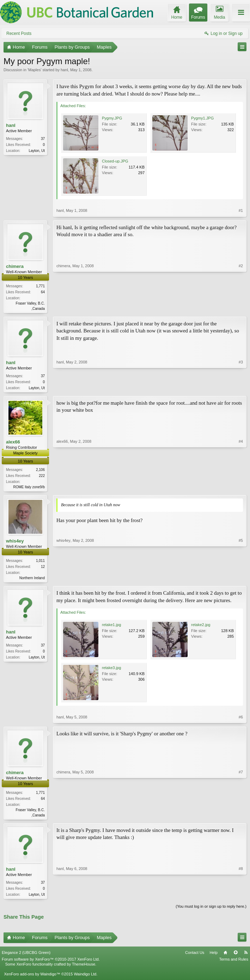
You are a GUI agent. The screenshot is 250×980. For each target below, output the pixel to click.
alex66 (13, 443)
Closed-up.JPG (115, 161)
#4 (241, 488)
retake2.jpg (201, 627)
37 (43, 139)
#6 (241, 720)
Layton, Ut (37, 151)
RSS (246, 957)
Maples (34, 70)
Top (236, 957)
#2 (241, 308)
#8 (241, 897)
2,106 (40, 471)
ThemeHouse (84, 968)
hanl (64, 70)
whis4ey (15, 543)
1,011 (40, 563)
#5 (241, 579)
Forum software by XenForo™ (51, 963)
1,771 (40, 286)
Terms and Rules (234, 963)
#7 (241, 817)
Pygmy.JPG (112, 118)
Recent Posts (19, 33)
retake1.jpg (111, 627)
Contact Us (195, 957)
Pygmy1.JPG (202, 118)
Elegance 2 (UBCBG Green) (26, 957)
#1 (241, 210)
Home (225, 957)
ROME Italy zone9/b (29, 488)
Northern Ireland (32, 580)
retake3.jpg (111, 670)
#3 (241, 388)
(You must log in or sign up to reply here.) (211, 910)
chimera (15, 266)
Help (214, 957)
